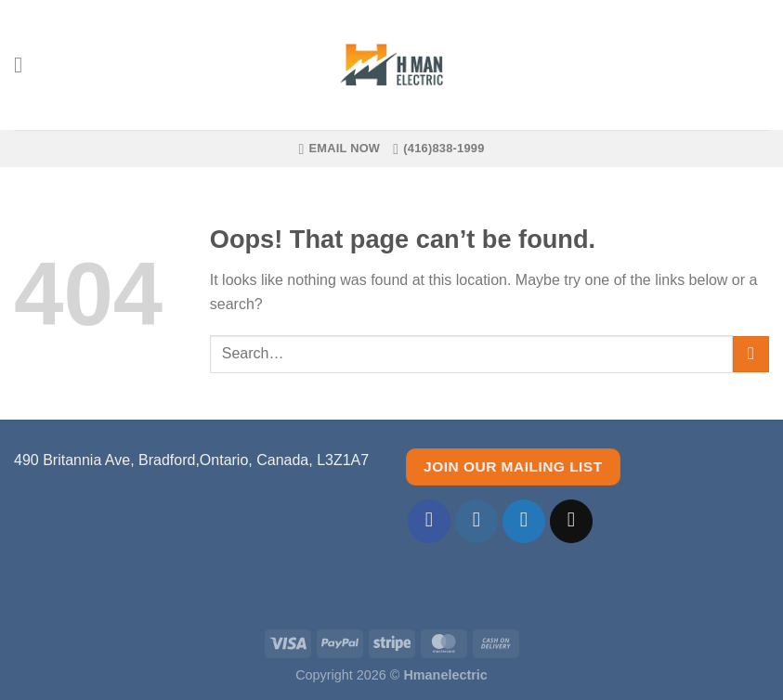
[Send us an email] (572, 521)
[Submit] (751, 354)
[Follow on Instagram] (477, 521)
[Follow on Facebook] (430, 521)
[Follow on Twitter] (524, 521)
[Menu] (25, 65)
